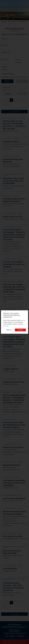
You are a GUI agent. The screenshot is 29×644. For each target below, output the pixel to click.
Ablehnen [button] (9, 330)
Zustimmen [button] (20, 330)
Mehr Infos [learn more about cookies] (6, 326)
